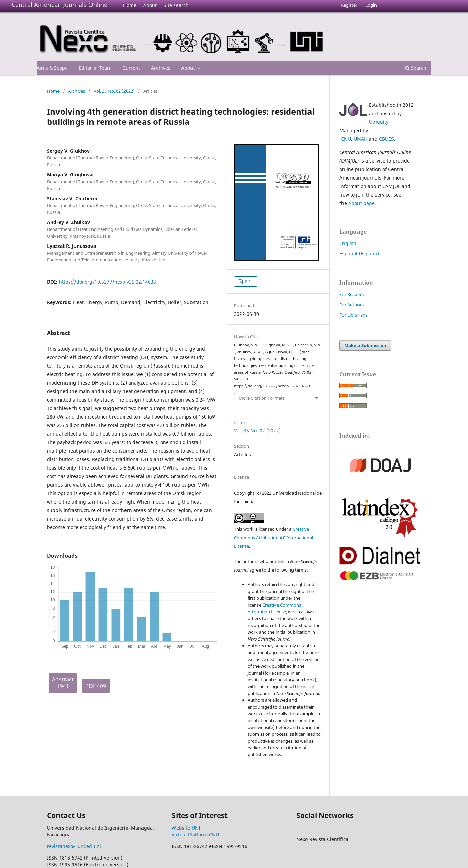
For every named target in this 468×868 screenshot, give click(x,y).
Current (131, 68)
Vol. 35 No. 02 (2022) (114, 91)
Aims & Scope (52, 68)
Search (416, 68)
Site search (176, 5)
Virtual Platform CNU (195, 835)
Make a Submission (365, 345)
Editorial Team (95, 68)
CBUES (386, 139)
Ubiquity (379, 122)
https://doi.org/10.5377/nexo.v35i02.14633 (107, 282)
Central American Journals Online (60, 5)
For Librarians (353, 315)
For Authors (352, 305)
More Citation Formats (262, 398)
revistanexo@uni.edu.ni (74, 846)
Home (130, 5)
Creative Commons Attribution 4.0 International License (273, 538)
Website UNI (186, 828)
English (348, 243)
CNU (346, 139)
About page (362, 203)
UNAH (361, 139)
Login (371, 5)
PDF (248, 282)
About (150, 5)
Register (349, 5)
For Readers (352, 294)
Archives (161, 68)
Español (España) (359, 253)
